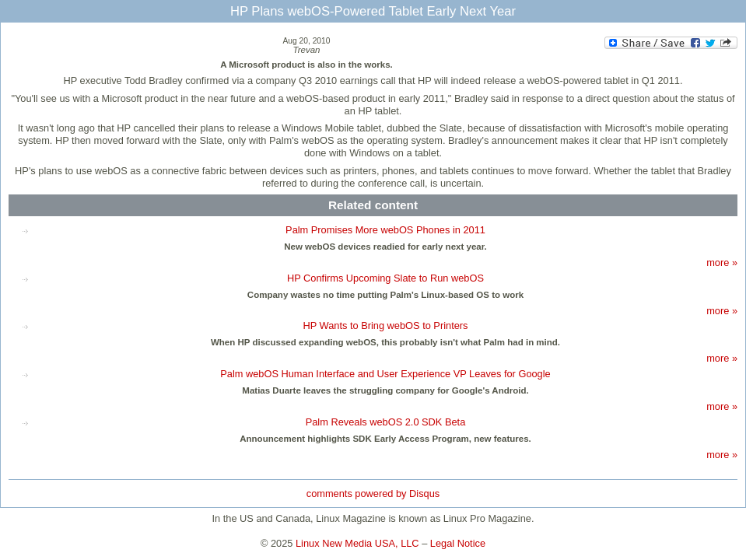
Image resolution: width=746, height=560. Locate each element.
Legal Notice (458, 543)
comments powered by (373, 493)
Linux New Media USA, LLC (357, 543)
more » (722, 262)
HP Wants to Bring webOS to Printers (386, 325)
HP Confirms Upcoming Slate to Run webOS (385, 278)
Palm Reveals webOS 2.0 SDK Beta (386, 422)
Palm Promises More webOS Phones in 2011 (385, 230)
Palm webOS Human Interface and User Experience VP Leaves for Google (385, 374)
